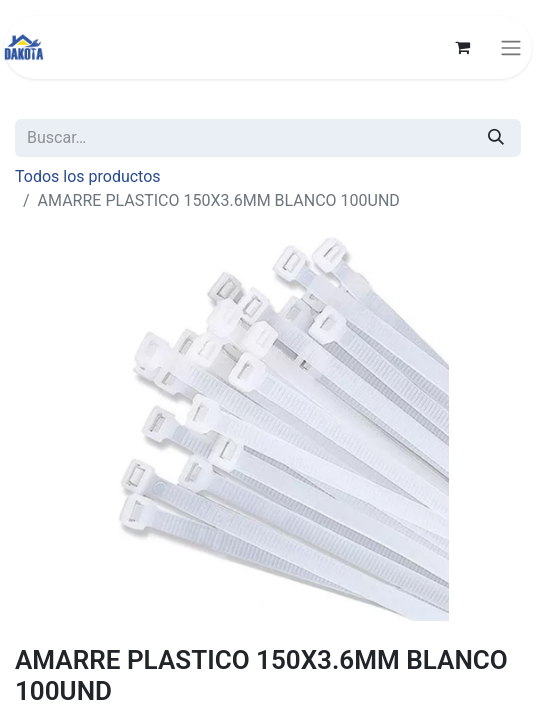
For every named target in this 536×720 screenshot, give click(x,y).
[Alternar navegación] (511, 47)
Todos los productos (88, 176)
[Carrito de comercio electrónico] (462, 47)
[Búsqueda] (496, 138)
